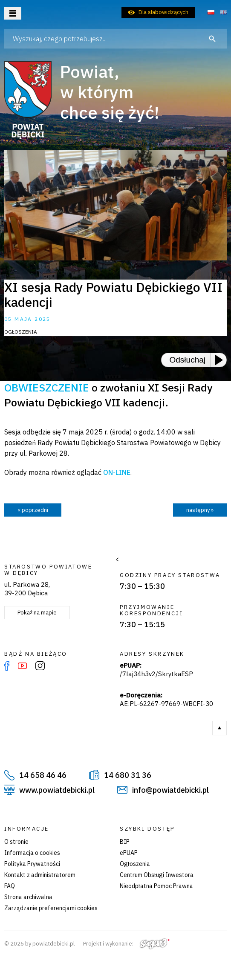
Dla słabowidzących (163, 12)
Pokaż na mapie (37, 613)
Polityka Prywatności (32, 864)
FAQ (10, 886)
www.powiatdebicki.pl (57, 790)
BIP (125, 842)
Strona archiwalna (28, 897)
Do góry (219, 728)
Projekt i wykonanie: (126, 944)
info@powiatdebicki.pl (170, 790)
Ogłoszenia (135, 864)
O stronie (16, 842)
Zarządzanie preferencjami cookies (51, 908)
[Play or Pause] (221, 360)
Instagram (40, 666)
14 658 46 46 (43, 775)
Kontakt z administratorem (40, 875)
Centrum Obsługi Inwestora (157, 875)
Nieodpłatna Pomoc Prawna (156, 886)
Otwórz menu (13, 13)
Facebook (7, 666)
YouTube (22, 666)
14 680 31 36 (128, 775)
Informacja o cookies (32, 853)
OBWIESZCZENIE (47, 387)
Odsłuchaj (188, 360)
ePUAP (129, 853)
